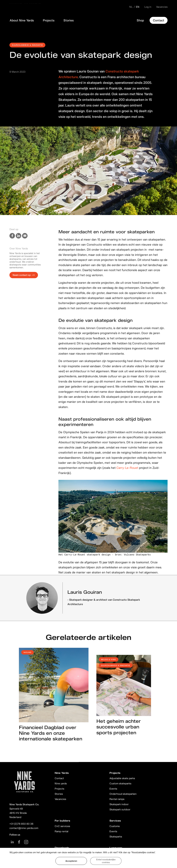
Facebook (19, 842)
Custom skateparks (120, 783)
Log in (148, 7)
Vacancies (162, 7)
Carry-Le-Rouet (128, 468)
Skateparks (116, 836)
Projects (59, 789)
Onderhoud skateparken (123, 794)
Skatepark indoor (119, 804)
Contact (59, 778)
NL (131, 7)
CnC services (62, 826)
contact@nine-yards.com (24, 828)
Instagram (26, 842)
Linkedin (12, 842)
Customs (115, 826)
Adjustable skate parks (122, 778)
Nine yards (61, 783)
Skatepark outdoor (120, 809)
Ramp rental (61, 831)
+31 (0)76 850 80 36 (21, 824)
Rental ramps (117, 799)
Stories (59, 794)
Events (113, 789)
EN (138, 7)
